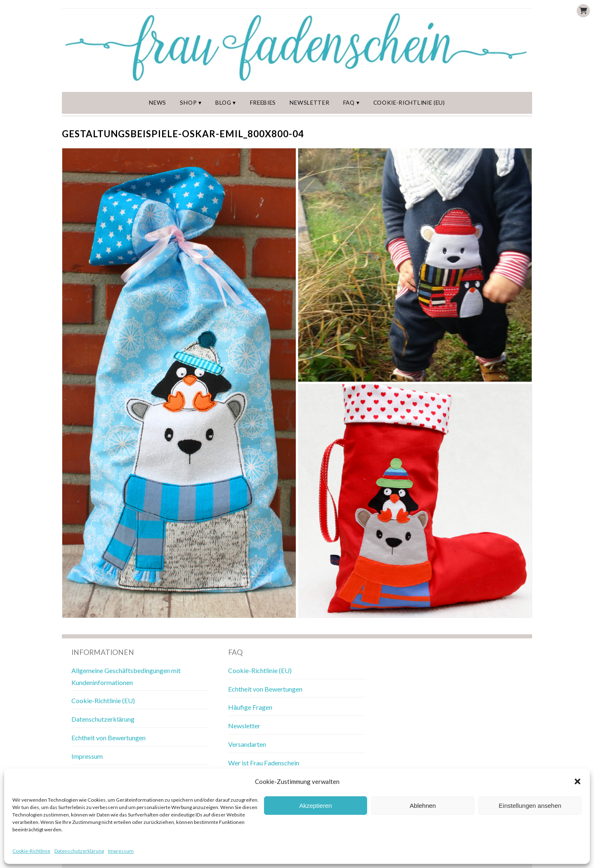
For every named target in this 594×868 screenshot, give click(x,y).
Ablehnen (423, 806)
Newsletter (310, 103)
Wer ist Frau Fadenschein (264, 763)
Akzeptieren (315, 806)
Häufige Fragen (250, 707)
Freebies (263, 103)
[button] (577, 781)
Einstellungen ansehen (530, 806)
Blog (223, 103)
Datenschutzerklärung (79, 851)
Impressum (121, 851)
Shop (189, 103)
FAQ (349, 103)
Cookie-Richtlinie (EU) (409, 103)
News (158, 103)
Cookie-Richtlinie (31, 851)
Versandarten (247, 744)
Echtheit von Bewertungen (108, 738)
